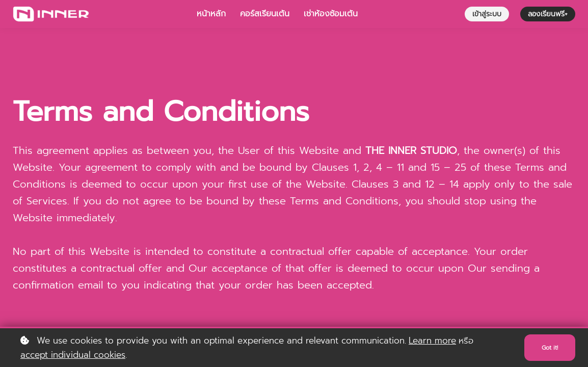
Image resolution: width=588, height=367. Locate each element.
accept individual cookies (73, 355)
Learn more (432, 340)
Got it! (548, 347)
